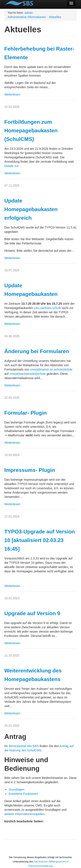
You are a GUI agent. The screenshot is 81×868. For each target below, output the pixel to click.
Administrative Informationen (27, 17)
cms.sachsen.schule (48, 308)
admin (29, 13)
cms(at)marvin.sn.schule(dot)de (51, 369)
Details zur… (13, 166)
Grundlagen (17, 789)
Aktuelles (55, 17)
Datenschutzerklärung (40, 866)
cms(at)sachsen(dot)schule (27, 374)
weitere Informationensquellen (25, 814)
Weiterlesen (12, 94)
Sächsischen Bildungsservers (50, 861)
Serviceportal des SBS (24, 746)
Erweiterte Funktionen (23, 794)
